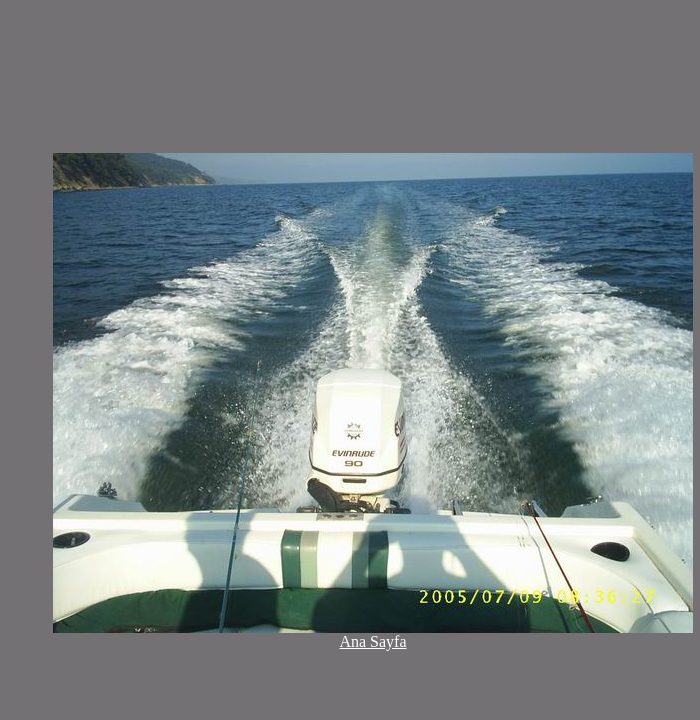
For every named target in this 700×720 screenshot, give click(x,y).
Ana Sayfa (372, 641)
